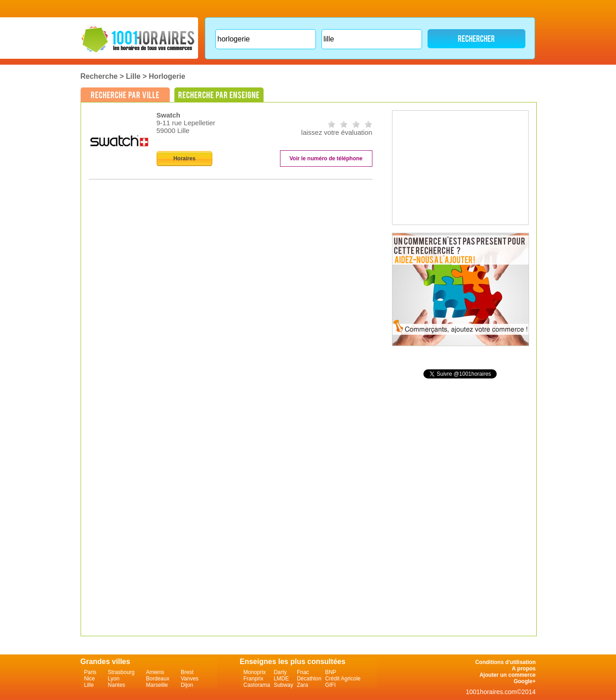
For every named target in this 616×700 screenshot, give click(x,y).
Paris (90, 672)
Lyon (114, 679)
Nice (90, 679)
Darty (280, 672)
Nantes (117, 685)
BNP (331, 672)
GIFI (330, 685)
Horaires (185, 158)
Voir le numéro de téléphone (326, 158)
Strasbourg (121, 672)
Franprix (254, 679)
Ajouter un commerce (507, 675)
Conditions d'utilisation (506, 662)
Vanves (190, 679)
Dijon (187, 685)
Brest (187, 672)
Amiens (155, 672)
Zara (303, 685)
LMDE (281, 679)
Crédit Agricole (343, 679)
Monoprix (255, 672)
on (331, 124)
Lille (133, 76)
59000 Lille (173, 130)
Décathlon (309, 679)
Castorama (257, 685)
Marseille (157, 685)
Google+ (524, 681)
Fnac (303, 672)
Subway (283, 685)
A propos (524, 669)
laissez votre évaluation (337, 132)
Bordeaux (158, 679)
